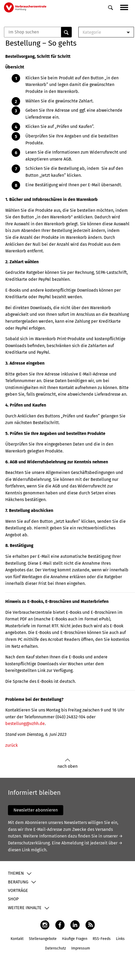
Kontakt (17, 939)
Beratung (18, 882)
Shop (13, 899)
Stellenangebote (43, 939)
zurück (12, 745)
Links (120, 939)
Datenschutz (55, 948)
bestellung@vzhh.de (25, 724)
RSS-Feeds (102, 939)
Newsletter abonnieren (36, 810)
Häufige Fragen (75, 939)
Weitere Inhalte (25, 908)
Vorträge (18, 890)
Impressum (81, 948)
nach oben (67, 764)
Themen (16, 873)
